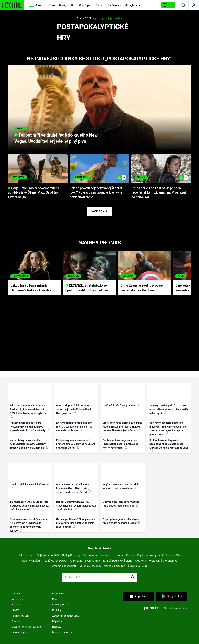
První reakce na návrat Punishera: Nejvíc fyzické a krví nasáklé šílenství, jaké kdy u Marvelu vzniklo (29, 525)
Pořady (100, 5)
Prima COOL (84, 18)
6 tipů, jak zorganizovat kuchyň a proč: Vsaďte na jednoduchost (122, 521)
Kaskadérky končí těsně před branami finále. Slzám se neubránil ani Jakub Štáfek (76, 444)
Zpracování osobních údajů (66, 616)
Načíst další (99, 211)
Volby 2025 (76, 561)
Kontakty (57, 610)
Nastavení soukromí (62, 632)
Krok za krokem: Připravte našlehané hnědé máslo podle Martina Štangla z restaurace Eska (169, 446)
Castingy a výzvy (60, 605)
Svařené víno (92, 561)
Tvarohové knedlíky (90, 566)
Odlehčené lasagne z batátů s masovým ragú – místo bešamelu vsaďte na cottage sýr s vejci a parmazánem (168, 428)
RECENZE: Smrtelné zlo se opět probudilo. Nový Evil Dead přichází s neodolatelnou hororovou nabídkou (88, 288)
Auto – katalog (31, 561)
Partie (120, 555)
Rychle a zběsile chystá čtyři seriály (30, 486)
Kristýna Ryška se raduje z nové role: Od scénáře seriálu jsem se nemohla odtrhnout (74, 427)
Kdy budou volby (147, 555)
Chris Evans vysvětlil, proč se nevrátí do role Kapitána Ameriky (142, 288)
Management (59, 594)
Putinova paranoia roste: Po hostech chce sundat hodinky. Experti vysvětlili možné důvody (30, 427)
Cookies (16, 621)
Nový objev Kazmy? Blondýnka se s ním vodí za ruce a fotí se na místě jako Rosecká (76, 523)
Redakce (57, 627)
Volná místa (18, 599)
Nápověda (57, 621)
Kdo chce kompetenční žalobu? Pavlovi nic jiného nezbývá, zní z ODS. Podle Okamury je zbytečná (28, 411)
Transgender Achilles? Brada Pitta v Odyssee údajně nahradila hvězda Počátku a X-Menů (30, 506)
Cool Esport (85, 5)
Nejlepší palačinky (115, 566)
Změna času (107, 555)
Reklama (16, 605)
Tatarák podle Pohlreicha (117, 561)
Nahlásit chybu (19, 632)
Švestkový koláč (138, 566)
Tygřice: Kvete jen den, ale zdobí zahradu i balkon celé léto (121, 486)
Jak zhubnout (26, 555)
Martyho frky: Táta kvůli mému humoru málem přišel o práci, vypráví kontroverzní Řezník (74, 488)
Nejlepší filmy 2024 (48, 555)
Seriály (63, 5)
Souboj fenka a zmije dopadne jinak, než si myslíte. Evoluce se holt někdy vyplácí (121, 444)
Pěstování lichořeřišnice (163, 561)
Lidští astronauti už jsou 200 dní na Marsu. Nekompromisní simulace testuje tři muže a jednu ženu (123, 427)
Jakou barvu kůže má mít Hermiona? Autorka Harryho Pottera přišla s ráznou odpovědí (31, 288)
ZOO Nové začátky (170, 555)
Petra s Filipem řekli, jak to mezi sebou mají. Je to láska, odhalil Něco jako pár (74, 409)
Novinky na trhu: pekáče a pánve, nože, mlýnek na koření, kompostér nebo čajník (169, 409)
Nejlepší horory (71, 555)
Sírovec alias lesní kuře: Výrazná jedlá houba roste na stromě (121, 504)
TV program (90, 555)
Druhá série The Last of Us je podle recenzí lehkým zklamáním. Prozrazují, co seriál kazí (159, 193)
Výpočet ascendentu (64, 566)
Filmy (52, 5)
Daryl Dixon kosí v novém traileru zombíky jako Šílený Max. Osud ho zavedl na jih (33, 193)
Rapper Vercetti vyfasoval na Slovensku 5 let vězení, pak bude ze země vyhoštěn (76, 506)
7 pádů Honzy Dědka (54, 561)
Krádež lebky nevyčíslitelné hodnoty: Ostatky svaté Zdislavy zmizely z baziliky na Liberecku (29, 444)
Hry (73, 5)
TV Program (114, 5)
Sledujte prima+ (134, 5)
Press (55, 599)
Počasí (130, 555)
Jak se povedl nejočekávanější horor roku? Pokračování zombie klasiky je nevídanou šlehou (96, 193)
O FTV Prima (18, 594)
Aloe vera (140, 561)
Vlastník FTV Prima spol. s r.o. (27, 627)
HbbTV (15, 610)
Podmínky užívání (20, 616)
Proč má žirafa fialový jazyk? (121, 405)
